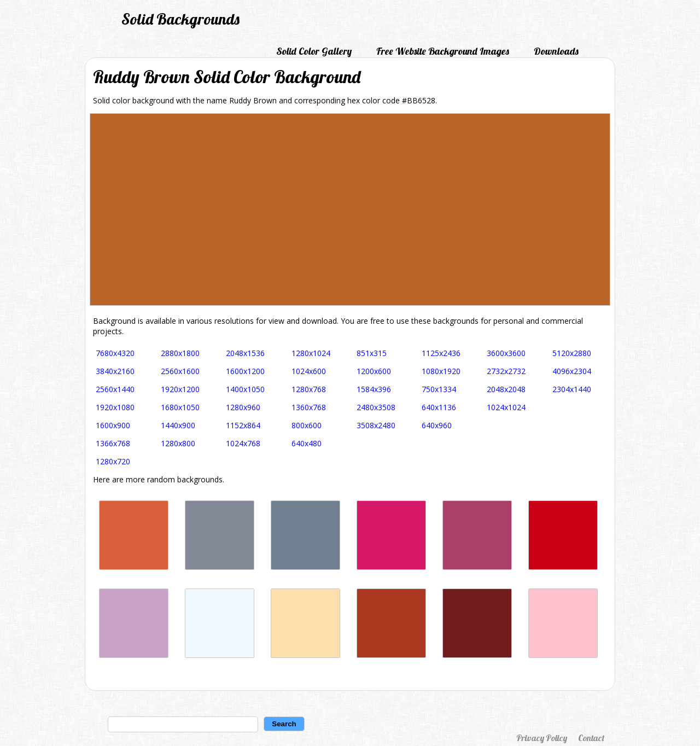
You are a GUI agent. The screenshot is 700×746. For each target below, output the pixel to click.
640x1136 (439, 407)
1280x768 (309, 389)
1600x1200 (245, 371)
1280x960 (243, 407)
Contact (591, 738)
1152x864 (243, 425)
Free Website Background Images (443, 51)
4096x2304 (572, 371)
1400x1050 (245, 389)
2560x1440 (115, 389)
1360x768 (309, 407)
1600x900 (113, 425)
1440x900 (178, 425)
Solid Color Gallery (314, 51)
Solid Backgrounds (180, 19)
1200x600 (374, 371)
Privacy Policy (542, 738)
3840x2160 (115, 371)
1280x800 (178, 443)
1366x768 (113, 443)
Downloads (556, 51)
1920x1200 (180, 389)
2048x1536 (245, 353)
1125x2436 (441, 353)
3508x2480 (376, 425)
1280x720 (113, 461)
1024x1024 (506, 407)
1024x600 (309, 371)
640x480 (307, 443)
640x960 (437, 425)
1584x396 (374, 389)
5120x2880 (572, 353)
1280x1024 (311, 353)
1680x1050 (180, 407)
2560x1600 (180, 371)
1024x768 (243, 443)
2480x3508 (376, 407)
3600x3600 (506, 353)
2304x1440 (572, 389)
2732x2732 (506, 371)
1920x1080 (115, 407)
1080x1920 (441, 371)
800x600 (307, 425)
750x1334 (439, 389)
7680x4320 (115, 353)
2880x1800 (180, 353)
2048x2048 (506, 389)
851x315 (372, 353)
